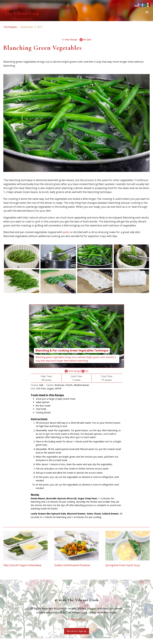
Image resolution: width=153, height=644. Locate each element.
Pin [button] (85, 371)
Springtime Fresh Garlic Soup (123, 565)
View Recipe (70, 40)
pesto (66, 232)
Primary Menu (147, 12)
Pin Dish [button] (85, 40)
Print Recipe (73, 371)
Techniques (10, 27)
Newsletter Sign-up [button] (77, 631)
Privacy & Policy (76, 619)
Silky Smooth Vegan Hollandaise (22, 565)
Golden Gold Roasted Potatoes (72, 565)
